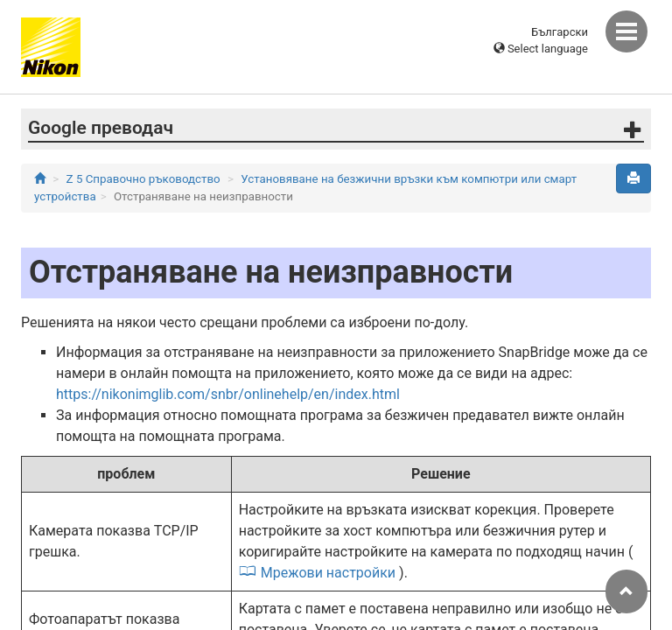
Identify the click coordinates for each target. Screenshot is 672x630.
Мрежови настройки (328, 573)
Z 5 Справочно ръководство (143, 179)
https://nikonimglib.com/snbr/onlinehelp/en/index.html (228, 394)
